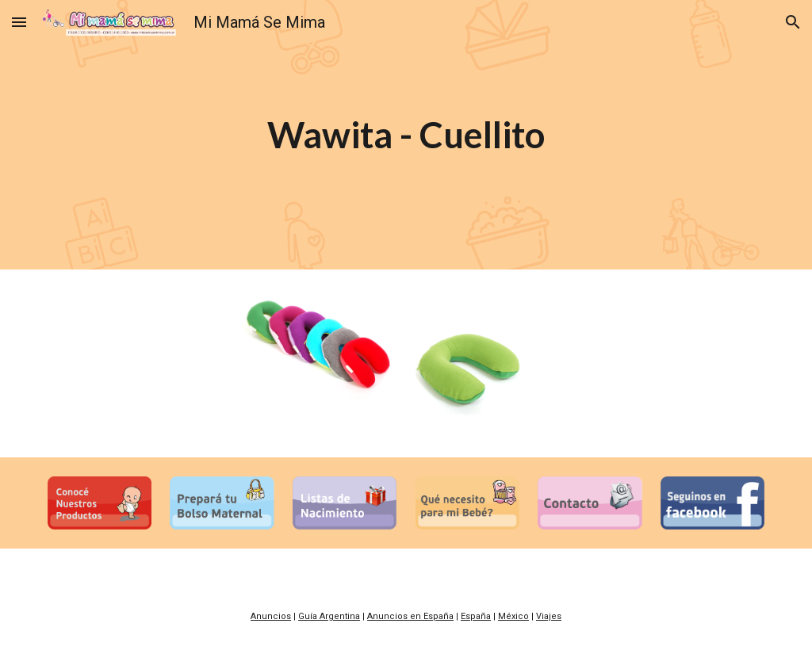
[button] (19, 22)
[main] (406, 135)
